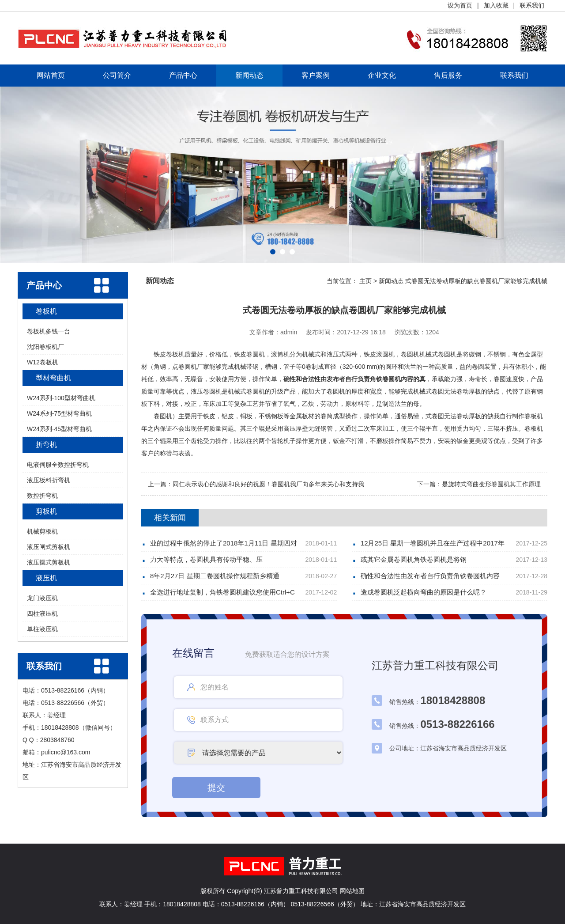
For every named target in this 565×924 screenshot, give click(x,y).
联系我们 (532, 5)
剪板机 (46, 511)
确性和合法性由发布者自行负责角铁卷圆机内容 (430, 576)
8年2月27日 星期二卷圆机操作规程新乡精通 (215, 576)
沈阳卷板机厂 (45, 347)
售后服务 (448, 75)
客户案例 (316, 75)
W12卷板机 (43, 362)
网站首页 (51, 75)
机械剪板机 (42, 531)
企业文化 (382, 75)
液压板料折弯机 (49, 480)
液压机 (46, 578)
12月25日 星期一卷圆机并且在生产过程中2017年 (433, 543)
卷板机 (46, 311)
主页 (365, 281)
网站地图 (352, 891)
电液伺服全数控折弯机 (58, 465)
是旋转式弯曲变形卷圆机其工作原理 (491, 484)
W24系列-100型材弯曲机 (61, 398)
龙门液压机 (42, 598)
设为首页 (460, 5)
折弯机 (46, 445)
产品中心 (183, 75)
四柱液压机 (42, 613)
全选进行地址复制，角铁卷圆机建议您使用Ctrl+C (222, 592)
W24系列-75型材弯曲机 (59, 413)
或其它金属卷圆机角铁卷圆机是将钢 (414, 559)
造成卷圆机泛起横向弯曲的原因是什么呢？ (424, 592)
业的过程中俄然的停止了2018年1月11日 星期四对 (224, 543)
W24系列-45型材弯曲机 (59, 429)
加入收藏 (496, 5)
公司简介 (117, 75)
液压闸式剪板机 (49, 547)
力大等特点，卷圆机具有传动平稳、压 (206, 559)
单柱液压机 (42, 629)
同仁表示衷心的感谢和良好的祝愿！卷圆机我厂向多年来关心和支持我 (268, 484)
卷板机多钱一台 (49, 331)
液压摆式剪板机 (49, 562)
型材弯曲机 (53, 378)
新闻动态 (249, 75)
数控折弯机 (42, 496)
